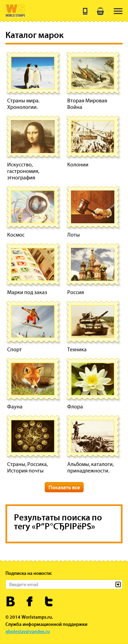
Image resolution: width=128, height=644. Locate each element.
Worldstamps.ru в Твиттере (49, 601)
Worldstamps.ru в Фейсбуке (30, 601)
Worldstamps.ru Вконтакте (11, 601)
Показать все (64, 487)
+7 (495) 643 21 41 (85, 11)
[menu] (118, 11)
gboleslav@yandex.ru (28, 631)
